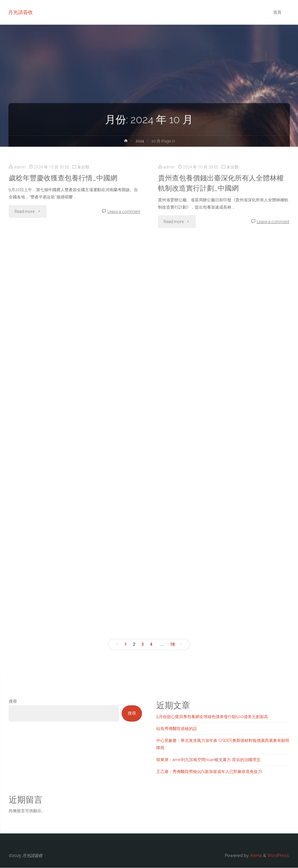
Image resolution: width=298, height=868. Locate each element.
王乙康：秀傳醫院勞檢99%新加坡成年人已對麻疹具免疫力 (209, 772)
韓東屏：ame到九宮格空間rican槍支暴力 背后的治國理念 (208, 760)
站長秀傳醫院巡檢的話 (177, 729)
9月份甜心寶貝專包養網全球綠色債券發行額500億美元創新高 (212, 717)
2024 (140, 141)
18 (172, 644)
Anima (255, 856)
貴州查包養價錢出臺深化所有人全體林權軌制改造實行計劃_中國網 (223, 183)
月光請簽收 (21, 12)
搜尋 (13, 701)
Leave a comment (124, 211)
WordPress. (279, 856)
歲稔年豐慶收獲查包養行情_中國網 (65, 178)
